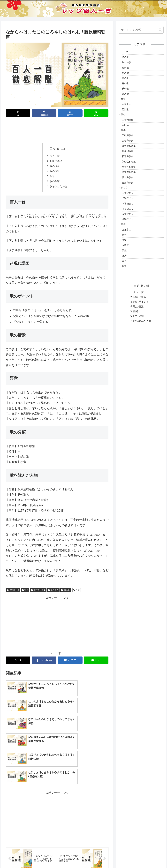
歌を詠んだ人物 (58, 188)
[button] (160, 30)
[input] (141, 30)
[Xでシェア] (18, 113)
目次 (53, 149)
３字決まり (13, 592)
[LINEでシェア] (96, 113)
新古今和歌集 (38, 592)
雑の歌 (66, 592)
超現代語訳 (56, 161)
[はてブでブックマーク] (70, 113)
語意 (52, 177)
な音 (77, 592)
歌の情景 (54, 172)
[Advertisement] (57, 131)
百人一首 (54, 156)
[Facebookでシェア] (44, 113)
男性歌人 (53, 592)
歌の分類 (54, 182)
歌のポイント (57, 167)
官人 (25, 592)
